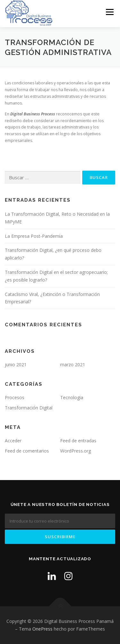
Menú (109, 12)
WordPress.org (76, 451)
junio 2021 (16, 365)
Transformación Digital (29, 408)
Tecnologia (72, 397)
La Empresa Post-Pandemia (34, 236)
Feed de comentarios (27, 451)
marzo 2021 (73, 365)
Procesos (15, 397)
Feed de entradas (78, 441)
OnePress (42, 629)
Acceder (13, 441)
